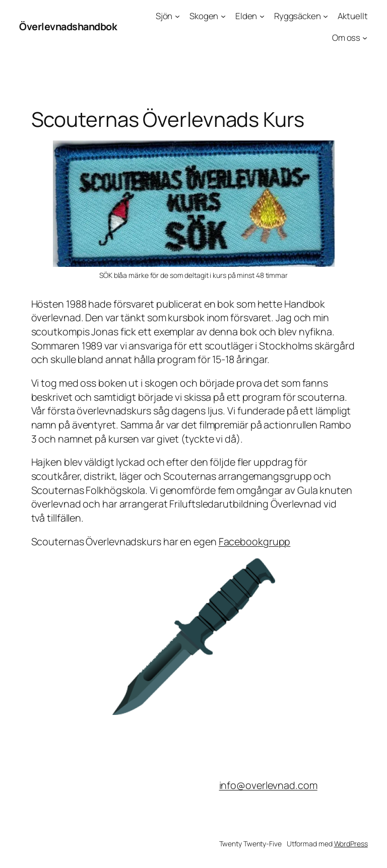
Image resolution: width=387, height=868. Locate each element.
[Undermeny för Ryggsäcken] (326, 16)
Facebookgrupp (255, 541)
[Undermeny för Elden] (262, 16)
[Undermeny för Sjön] (177, 16)
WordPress (351, 844)
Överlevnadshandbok (68, 26)
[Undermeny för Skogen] (223, 16)
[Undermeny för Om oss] (365, 38)
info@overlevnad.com (268, 785)
